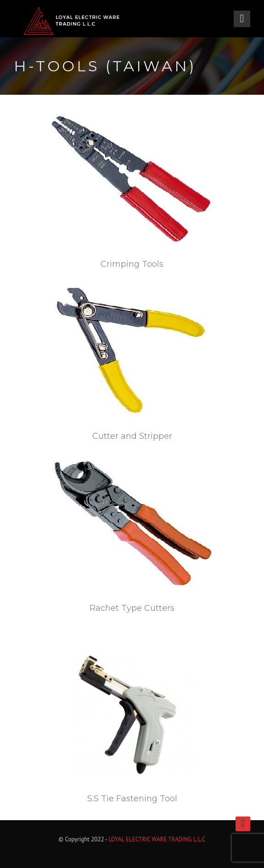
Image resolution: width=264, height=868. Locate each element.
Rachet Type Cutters (132, 608)
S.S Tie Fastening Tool (132, 799)
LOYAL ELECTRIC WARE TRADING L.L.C (157, 839)
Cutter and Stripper (132, 436)
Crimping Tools (132, 264)
